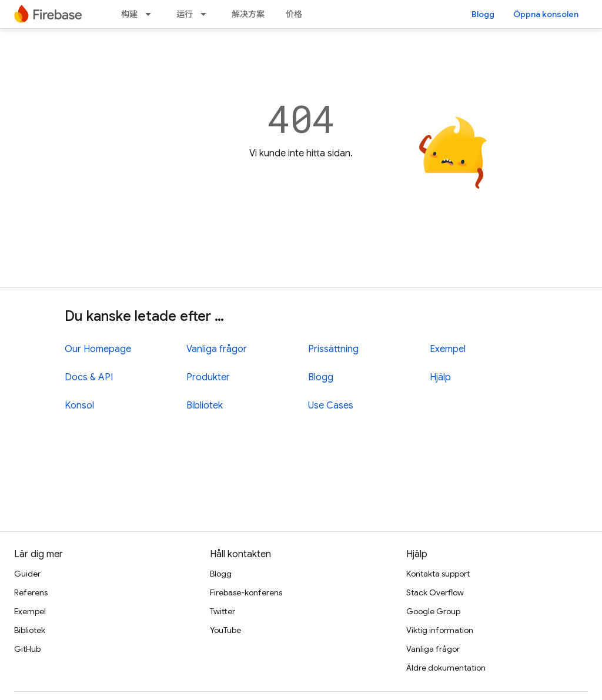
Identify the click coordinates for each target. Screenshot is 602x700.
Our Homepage (98, 349)
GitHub (27, 649)
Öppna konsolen (546, 14)
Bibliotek (205, 406)
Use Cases (331, 406)
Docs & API (89, 377)
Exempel (448, 349)
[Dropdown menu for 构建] (152, 14)
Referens (31, 592)
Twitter (223, 611)
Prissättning (333, 349)
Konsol (79, 406)
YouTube (225, 630)
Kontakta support (438, 574)
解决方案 (248, 14)
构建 (129, 14)
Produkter (208, 377)
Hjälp (440, 377)
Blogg (483, 14)
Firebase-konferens (246, 592)
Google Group (433, 611)
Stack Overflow (435, 592)
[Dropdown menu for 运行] (207, 14)
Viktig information (440, 630)
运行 (185, 14)
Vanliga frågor (217, 349)
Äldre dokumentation (446, 668)
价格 (294, 14)
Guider (27, 574)
